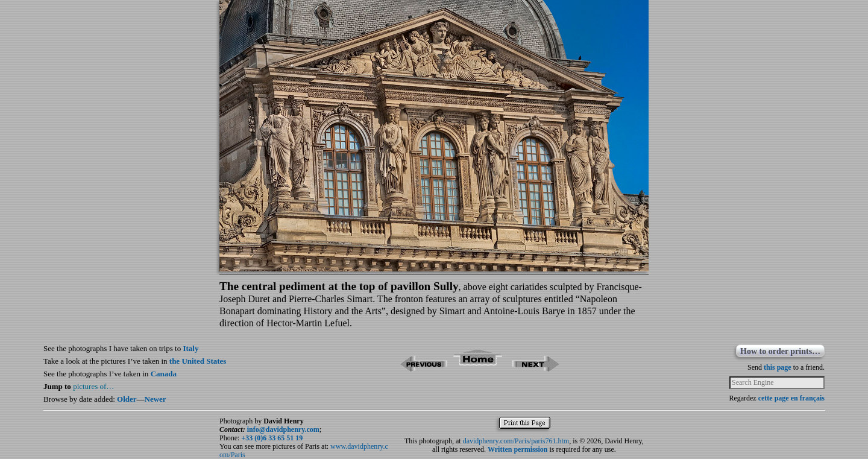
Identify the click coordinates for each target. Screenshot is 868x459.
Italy (190, 348)
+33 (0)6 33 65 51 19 (272, 438)
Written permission (517, 449)
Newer (156, 399)
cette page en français (791, 398)
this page (778, 367)
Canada (164, 374)
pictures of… (93, 386)
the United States (198, 361)
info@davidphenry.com (283, 429)
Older (127, 399)
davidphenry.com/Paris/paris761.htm (516, 441)
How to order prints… (780, 351)
